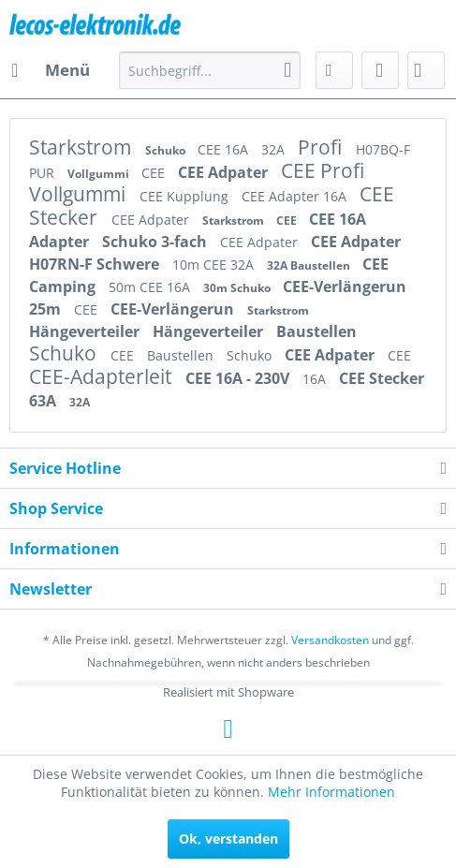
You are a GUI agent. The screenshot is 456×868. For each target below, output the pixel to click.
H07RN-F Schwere (96, 264)
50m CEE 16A (151, 287)
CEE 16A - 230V (239, 378)
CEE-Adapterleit (103, 376)
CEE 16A (225, 149)
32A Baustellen (310, 265)
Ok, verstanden (228, 839)
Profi (322, 147)
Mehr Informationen (331, 792)
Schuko (167, 150)
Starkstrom (82, 147)
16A (316, 379)
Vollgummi (100, 174)
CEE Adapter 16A (296, 196)
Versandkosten (330, 640)
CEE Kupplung (186, 196)
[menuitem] (50, 70)
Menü (51, 68)
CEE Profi (323, 170)
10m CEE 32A (215, 265)
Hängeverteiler (86, 331)
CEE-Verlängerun (345, 287)
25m (47, 309)
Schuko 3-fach (156, 242)
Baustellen (316, 331)
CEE (155, 173)
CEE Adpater (225, 172)
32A (275, 149)
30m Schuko (238, 288)
